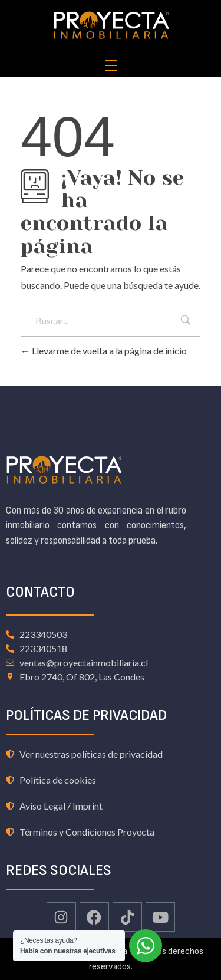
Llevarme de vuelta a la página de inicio (104, 351)
